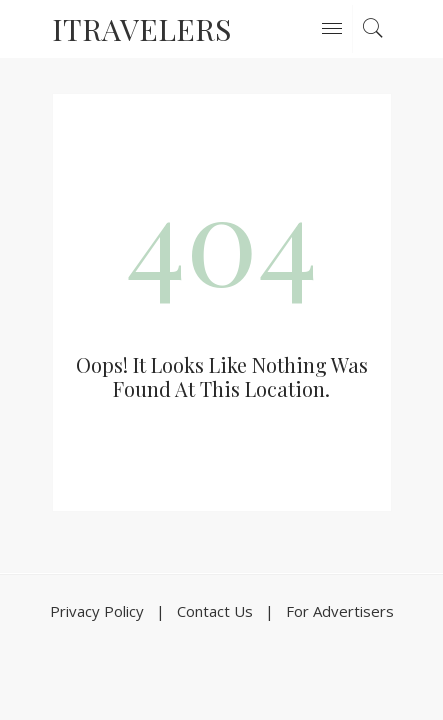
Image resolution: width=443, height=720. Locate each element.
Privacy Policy (97, 611)
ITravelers (141, 29)
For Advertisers (340, 611)
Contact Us (215, 611)
